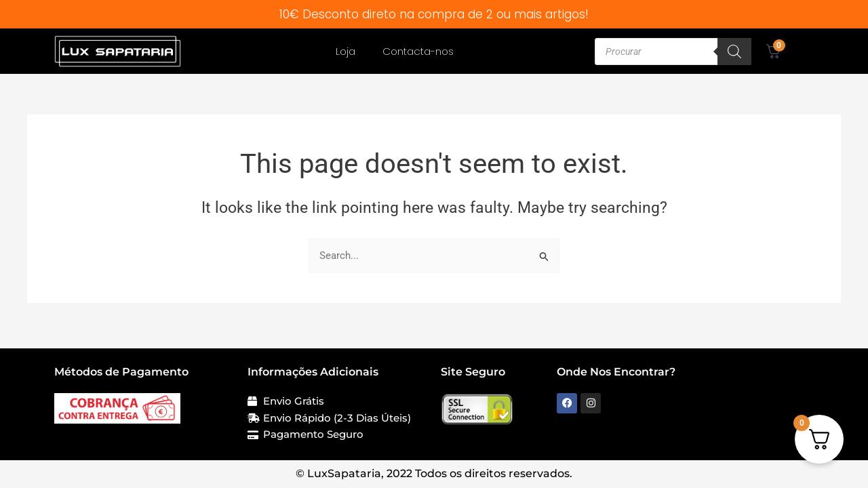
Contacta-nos (418, 51)
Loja (346, 51)
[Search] (734, 52)
